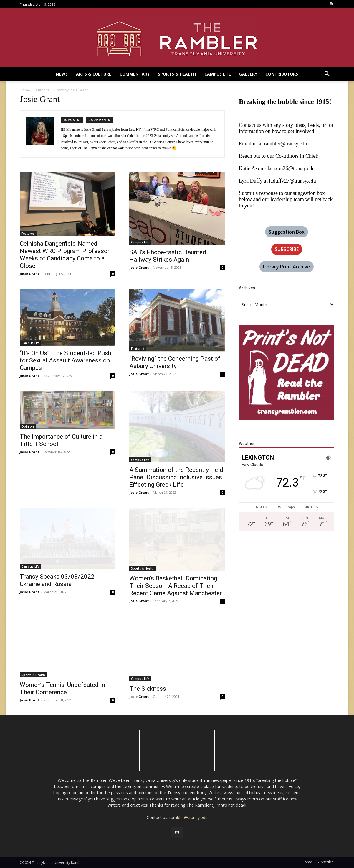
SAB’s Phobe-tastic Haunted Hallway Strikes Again (168, 256)
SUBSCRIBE (287, 249)
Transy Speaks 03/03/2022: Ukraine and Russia (58, 580)
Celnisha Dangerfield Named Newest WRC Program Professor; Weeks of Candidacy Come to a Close (65, 255)
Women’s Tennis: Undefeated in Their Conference (62, 689)
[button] (327, 74)
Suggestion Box (287, 232)
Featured (28, 234)
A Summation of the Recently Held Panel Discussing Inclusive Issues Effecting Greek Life (176, 477)
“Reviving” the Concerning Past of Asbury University (175, 362)
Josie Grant (29, 274)
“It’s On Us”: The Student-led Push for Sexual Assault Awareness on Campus (66, 360)
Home (25, 90)
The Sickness (148, 689)
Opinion (28, 426)
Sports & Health (143, 568)
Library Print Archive (287, 267)
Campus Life (140, 242)
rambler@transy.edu (285, 144)
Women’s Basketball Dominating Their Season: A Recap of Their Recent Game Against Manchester (176, 586)
